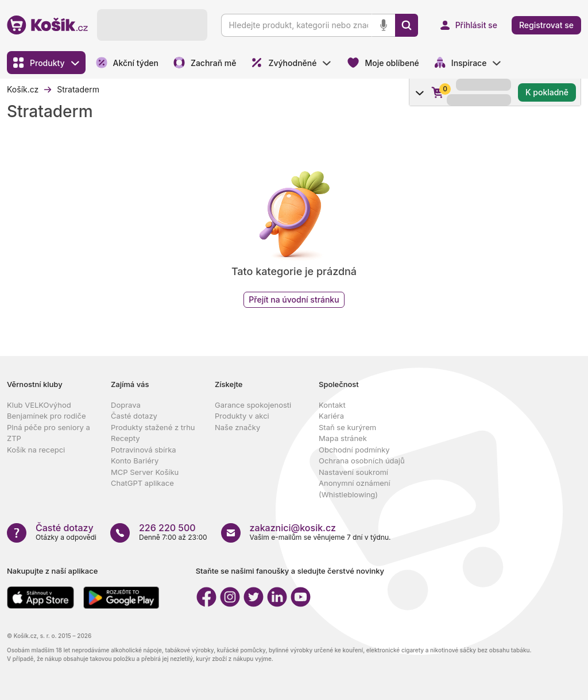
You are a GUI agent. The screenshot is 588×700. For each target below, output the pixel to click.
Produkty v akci (242, 416)
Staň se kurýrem (347, 427)
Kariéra (331, 416)
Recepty (125, 438)
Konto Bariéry (135, 461)
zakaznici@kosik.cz (293, 528)
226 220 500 (167, 528)
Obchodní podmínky (354, 450)
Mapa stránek (343, 438)
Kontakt (332, 405)
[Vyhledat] (407, 25)
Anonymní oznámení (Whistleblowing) (355, 489)
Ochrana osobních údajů (362, 461)
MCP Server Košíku (145, 472)
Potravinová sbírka (144, 450)
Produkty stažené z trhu (153, 427)
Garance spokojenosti (253, 405)
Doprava (126, 405)
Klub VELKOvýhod (39, 405)
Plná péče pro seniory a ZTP (49, 433)
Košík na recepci (36, 450)
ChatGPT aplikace (142, 483)
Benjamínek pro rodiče (46, 416)
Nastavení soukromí (353, 472)
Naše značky (237, 427)
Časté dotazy (134, 416)
